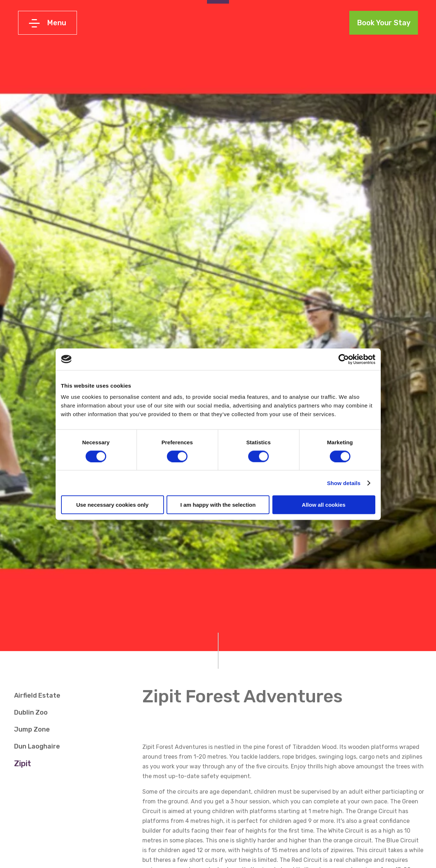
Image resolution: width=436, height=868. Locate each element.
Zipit (23, 764)
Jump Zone (32, 729)
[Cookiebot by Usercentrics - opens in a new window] (344, 359)
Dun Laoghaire (37, 746)
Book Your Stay (384, 23)
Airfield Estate (37, 695)
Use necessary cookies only (112, 505)
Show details (344, 483)
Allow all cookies (324, 505)
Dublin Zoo (31, 712)
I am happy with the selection (218, 505)
